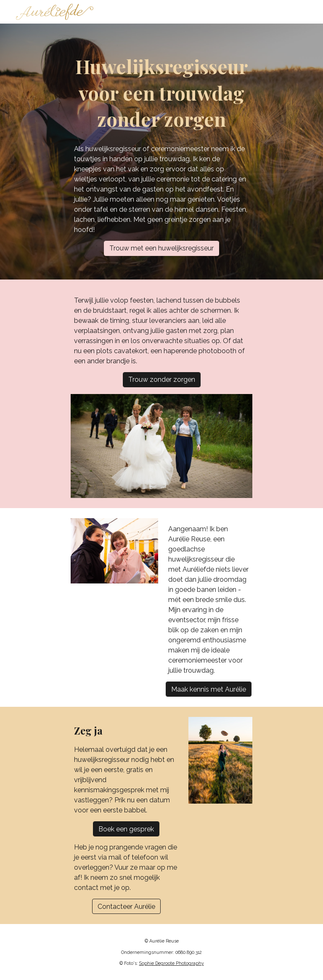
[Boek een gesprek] (126, 829)
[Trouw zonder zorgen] (162, 379)
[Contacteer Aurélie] (126, 907)
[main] (161, 93)
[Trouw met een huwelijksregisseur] (161, 248)
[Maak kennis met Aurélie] (209, 689)
